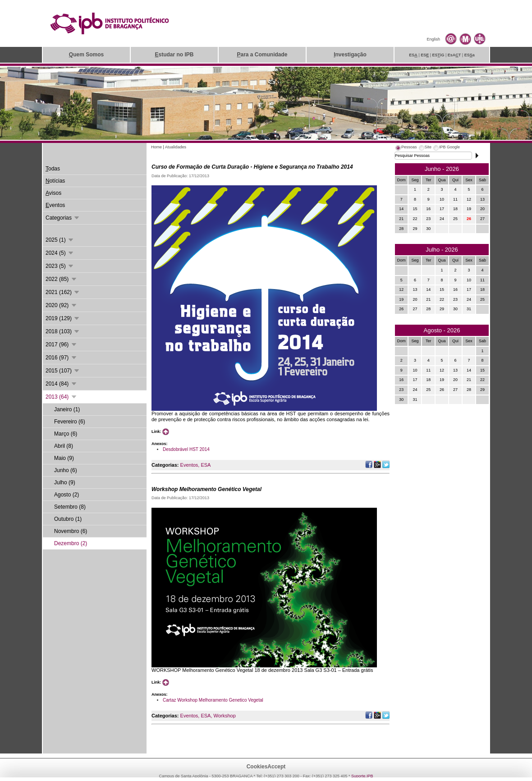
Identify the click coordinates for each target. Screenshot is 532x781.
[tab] (406, 148)
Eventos (189, 465)
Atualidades (176, 147)
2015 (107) (63, 371)
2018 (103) (63, 331)
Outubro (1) (68, 519)
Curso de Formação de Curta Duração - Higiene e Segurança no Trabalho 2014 (252, 167)
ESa (470, 55)
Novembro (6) (71, 531)
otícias (55, 181)
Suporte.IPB (362, 776)
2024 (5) (60, 253)
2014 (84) (62, 384)
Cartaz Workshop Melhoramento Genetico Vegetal (213, 700)
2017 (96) (62, 345)
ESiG (438, 55)
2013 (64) (62, 397)
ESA (206, 465)
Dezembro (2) (71, 543)
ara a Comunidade (262, 55)
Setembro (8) (70, 507)
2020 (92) (62, 305)
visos (53, 193)
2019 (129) (63, 318)
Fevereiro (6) (70, 422)
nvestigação (350, 55)
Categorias (63, 218)
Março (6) (66, 434)
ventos (55, 205)
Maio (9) (64, 458)
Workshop (224, 716)
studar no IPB (174, 55)
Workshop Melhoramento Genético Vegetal (206, 489)
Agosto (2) (66, 495)
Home (156, 147)
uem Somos (86, 55)
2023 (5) (60, 266)
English (433, 39)
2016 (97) (62, 358)
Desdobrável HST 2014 (186, 449)
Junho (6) (66, 470)
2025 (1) (60, 240)
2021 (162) (63, 292)
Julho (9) (65, 482)
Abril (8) (64, 446)
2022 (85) (62, 279)
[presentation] (406, 148)
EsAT (454, 55)
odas (53, 169)
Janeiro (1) (67, 409)
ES (413, 55)
